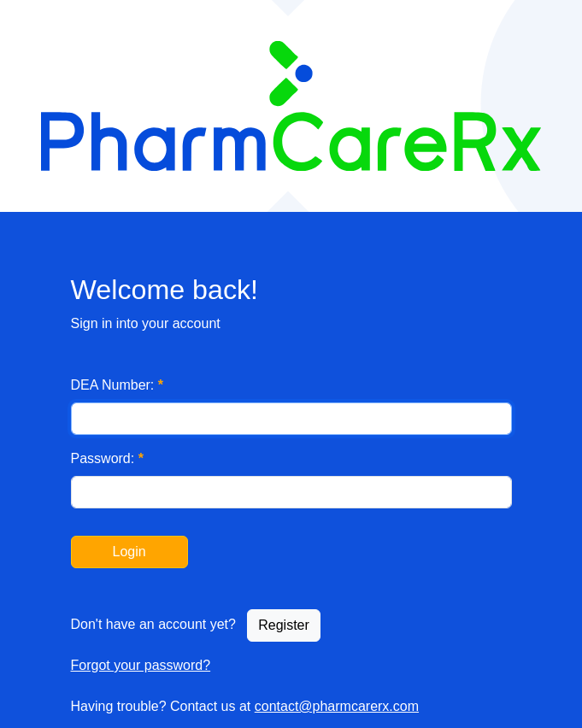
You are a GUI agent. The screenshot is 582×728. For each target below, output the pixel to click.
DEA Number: (118, 385)
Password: (107, 458)
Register (284, 625)
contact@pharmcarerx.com (337, 706)
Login (129, 552)
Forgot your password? (141, 665)
